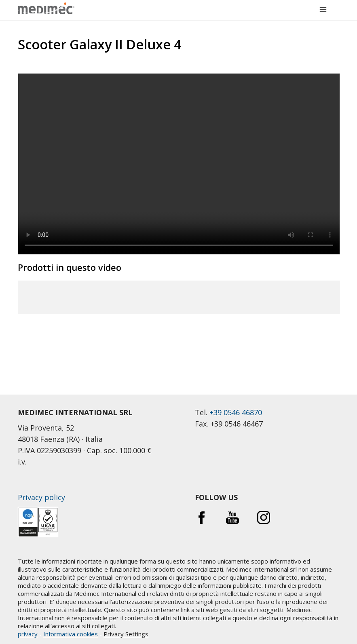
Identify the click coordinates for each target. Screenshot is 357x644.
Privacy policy (41, 497)
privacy (28, 634)
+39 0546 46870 (236, 412)
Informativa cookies (71, 634)
